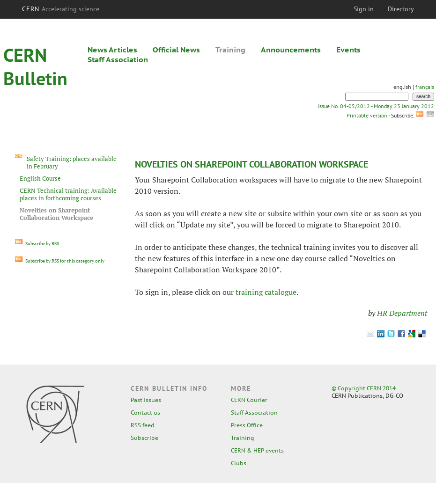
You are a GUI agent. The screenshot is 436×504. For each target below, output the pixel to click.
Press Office (247, 425)
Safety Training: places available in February (72, 162)
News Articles (112, 50)
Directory (401, 9)
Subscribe (144, 438)
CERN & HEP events (257, 450)
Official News (176, 50)
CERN (61, 9)
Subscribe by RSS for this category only (60, 261)
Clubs (239, 463)
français (425, 87)
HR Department (402, 313)
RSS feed (143, 425)
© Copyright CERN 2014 (364, 388)
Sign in (364, 9)
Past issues (146, 400)
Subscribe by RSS (37, 244)
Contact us (145, 413)
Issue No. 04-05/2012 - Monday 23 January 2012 (376, 106)
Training (230, 50)
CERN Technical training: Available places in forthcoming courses (68, 194)
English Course (40, 178)
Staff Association (118, 59)
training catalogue (266, 292)
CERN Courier (249, 400)
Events (348, 50)
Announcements (291, 50)
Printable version (367, 115)
